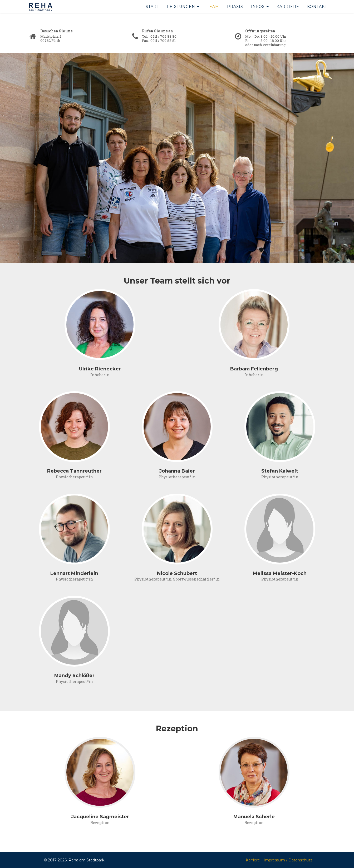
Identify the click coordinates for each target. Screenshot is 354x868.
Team (213, 13)
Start (152, 13)
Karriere (288, 13)
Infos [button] (260, 13)
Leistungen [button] (183, 13)
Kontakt (317, 13)
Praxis (235, 13)
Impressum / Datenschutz (288, 860)
